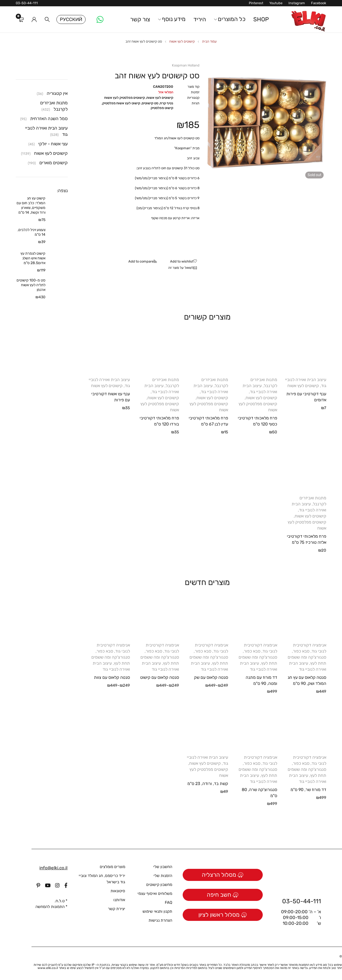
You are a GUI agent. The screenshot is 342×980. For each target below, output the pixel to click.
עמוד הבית (209, 41)
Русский (71, 19)
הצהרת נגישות (160, 920)
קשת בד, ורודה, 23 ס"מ (208, 784)
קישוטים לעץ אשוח (182, 41)
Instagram (297, 3)
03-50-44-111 (27, 3)
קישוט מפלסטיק (162, 108)
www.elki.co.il (48, 968)
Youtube (276, 3)
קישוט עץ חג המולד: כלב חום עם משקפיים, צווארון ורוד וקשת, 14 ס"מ (31, 205)
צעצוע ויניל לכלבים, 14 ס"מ (31, 232)
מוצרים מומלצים (112, 867)
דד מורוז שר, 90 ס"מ (308, 790)
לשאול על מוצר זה (181, 268)
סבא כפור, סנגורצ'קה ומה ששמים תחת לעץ (307, 657)
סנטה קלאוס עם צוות (112, 677)
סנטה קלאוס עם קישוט (160, 677)
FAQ (169, 902)
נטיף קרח (167, 103)
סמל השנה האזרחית (49, 119)
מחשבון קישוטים (159, 885)
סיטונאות (118, 891)
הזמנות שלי (163, 876)
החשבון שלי (163, 867)
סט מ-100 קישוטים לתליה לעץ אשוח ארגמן (31, 285)
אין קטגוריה (57, 93)
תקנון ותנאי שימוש (157, 911)
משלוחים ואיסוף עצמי (155, 894)
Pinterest (256, 3)
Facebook (319, 3)
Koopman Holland (186, 65)
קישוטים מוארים (54, 163)
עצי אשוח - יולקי (53, 144)
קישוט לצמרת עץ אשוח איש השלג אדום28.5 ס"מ (33, 258)
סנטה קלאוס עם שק (211, 677)
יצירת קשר (117, 909)
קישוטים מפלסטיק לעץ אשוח (125, 98)
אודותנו (119, 900)
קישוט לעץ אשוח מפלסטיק (121, 103)
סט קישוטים (150, 103)
